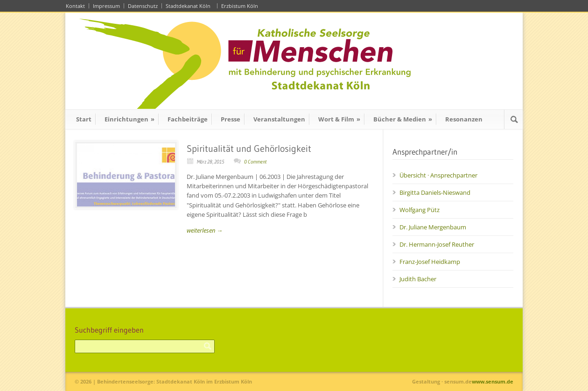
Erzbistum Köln (241, 6)
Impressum (106, 6)
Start (84, 119)
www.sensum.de (493, 381)
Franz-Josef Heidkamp (430, 262)
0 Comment (255, 162)
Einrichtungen (129, 119)
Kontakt (75, 6)
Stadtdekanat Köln (189, 6)
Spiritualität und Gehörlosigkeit (249, 149)
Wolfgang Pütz (420, 210)
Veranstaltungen (279, 119)
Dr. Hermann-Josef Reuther (437, 244)
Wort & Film (339, 119)
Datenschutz (143, 6)
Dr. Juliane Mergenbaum (433, 227)
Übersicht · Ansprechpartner (438, 175)
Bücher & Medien (403, 119)
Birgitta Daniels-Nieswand (435, 192)
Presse (231, 119)
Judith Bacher (418, 279)
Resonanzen (464, 119)
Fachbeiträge (188, 119)
